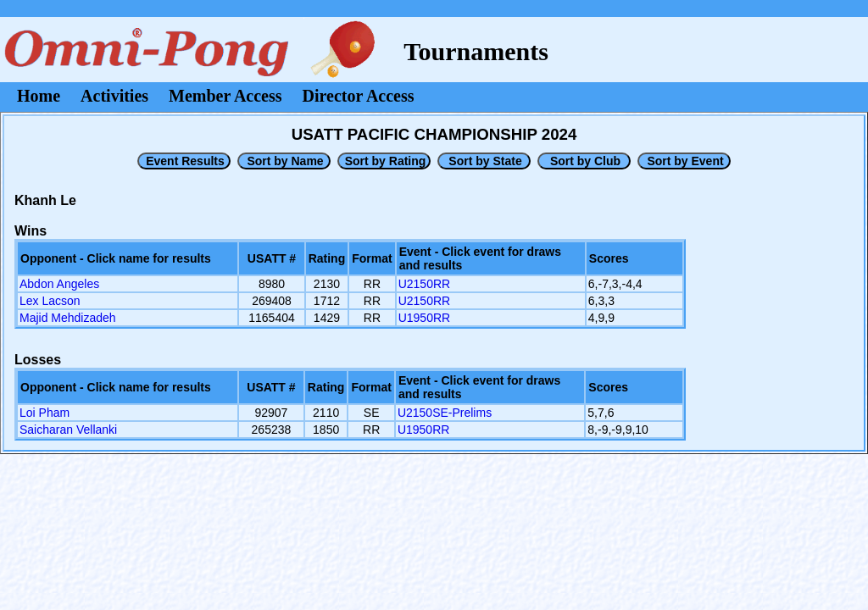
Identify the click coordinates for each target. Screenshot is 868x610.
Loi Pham (45, 413)
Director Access (359, 96)
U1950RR (424, 318)
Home (39, 96)
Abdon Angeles (59, 284)
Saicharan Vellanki (68, 430)
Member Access (225, 96)
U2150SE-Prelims (445, 413)
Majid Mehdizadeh (68, 318)
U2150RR (424, 284)
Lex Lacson (50, 301)
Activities (114, 96)
